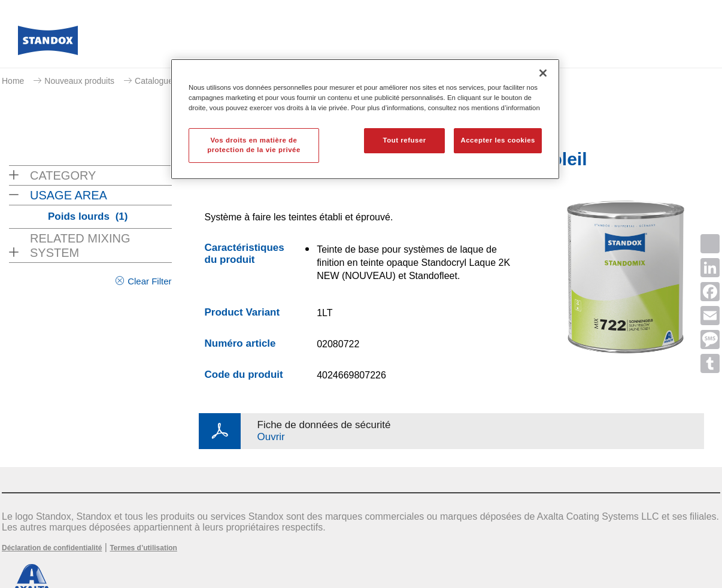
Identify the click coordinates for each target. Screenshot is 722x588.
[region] (365, 119)
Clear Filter (149, 281)
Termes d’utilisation (143, 548)
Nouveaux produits (79, 81)
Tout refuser (404, 140)
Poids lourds (88, 216)
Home (13, 81)
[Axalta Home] (48, 44)
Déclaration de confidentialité (52, 548)
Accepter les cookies (498, 140)
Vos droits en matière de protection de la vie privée (254, 145)
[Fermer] (543, 73)
